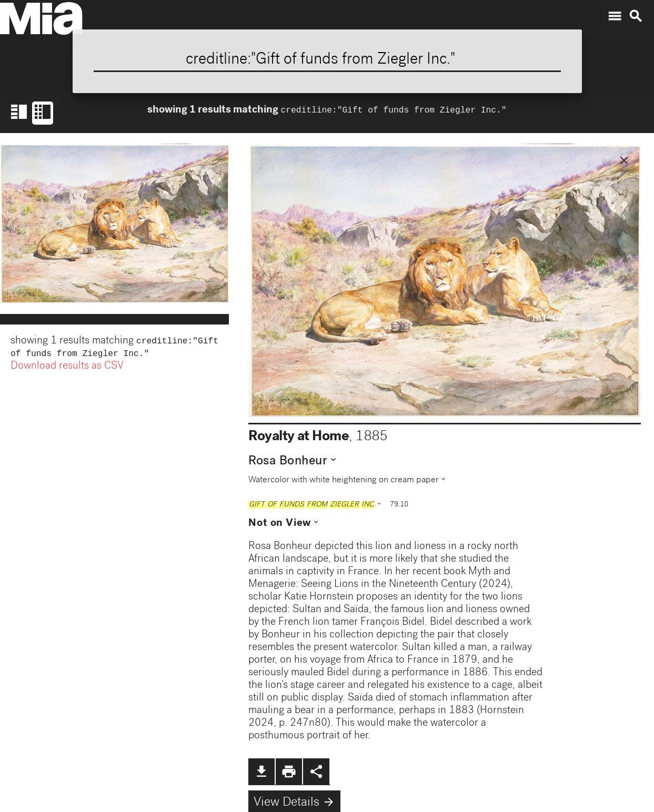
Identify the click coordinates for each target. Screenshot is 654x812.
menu (615, 16)
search (636, 16)
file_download (261, 772)
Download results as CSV (67, 369)
